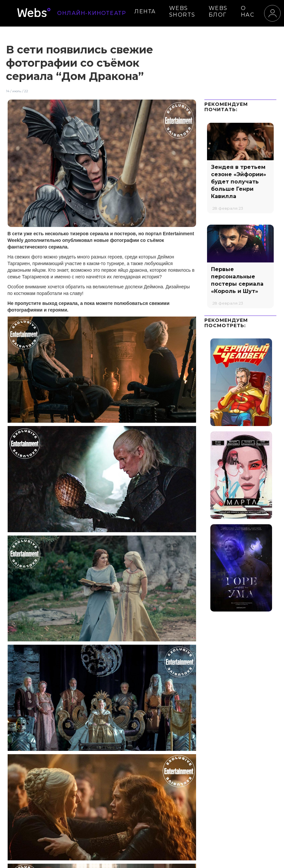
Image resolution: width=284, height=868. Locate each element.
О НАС (248, 11)
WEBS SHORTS (182, 11)
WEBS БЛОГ (218, 11)
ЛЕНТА (145, 11)
